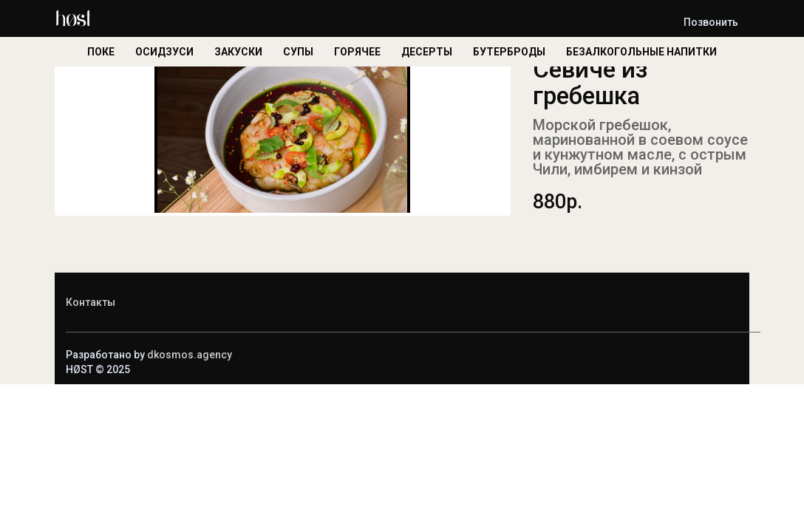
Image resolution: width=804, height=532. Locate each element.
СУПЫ (298, 52)
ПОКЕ (101, 52)
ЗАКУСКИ (238, 52)
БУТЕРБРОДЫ (509, 52)
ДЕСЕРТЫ (427, 52)
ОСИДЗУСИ (164, 52)
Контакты (91, 302)
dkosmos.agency (190, 355)
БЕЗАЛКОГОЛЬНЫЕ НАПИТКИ (641, 52)
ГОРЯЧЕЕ (357, 52)
